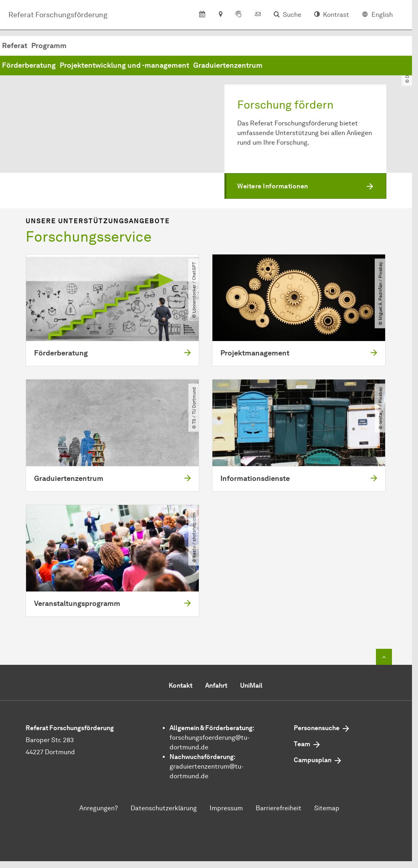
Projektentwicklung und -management (246, 65)
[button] (305, 186)
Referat (136, 46)
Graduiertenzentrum (350, 65)
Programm (171, 46)
